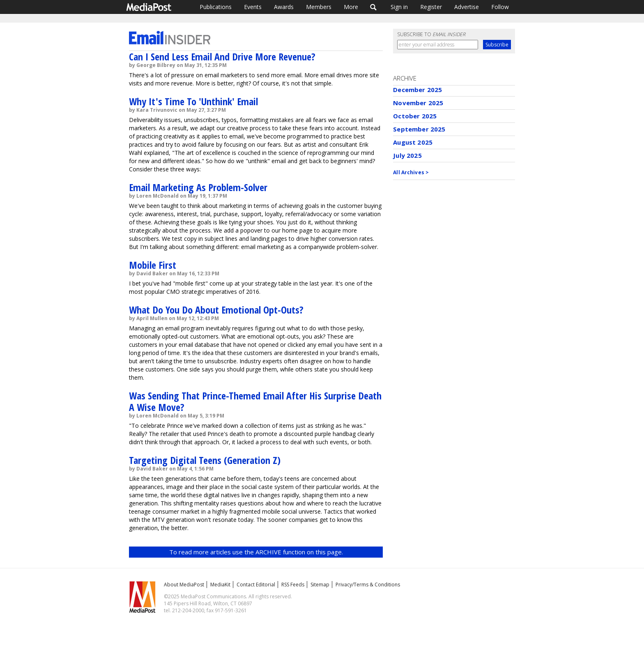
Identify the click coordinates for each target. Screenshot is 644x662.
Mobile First (153, 265)
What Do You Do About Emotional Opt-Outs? (216, 310)
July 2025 (407, 155)
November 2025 (418, 103)
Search (374, 7)
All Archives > (411, 172)
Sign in (399, 7)
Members (319, 7)
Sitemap (320, 585)
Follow (500, 7)
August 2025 (413, 142)
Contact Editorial (256, 585)
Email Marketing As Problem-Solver (198, 187)
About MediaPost (184, 585)
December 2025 (417, 90)
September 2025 (419, 129)
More (351, 7)
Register (431, 7)
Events (253, 7)
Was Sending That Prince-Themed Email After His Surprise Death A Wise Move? (255, 401)
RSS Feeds (293, 585)
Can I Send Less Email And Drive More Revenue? (222, 57)
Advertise (467, 7)
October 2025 (415, 116)
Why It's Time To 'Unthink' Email (193, 101)
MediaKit (220, 585)
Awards (284, 7)
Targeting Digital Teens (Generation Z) (205, 460)
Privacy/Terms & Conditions (368, 585)
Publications (216, 7)
